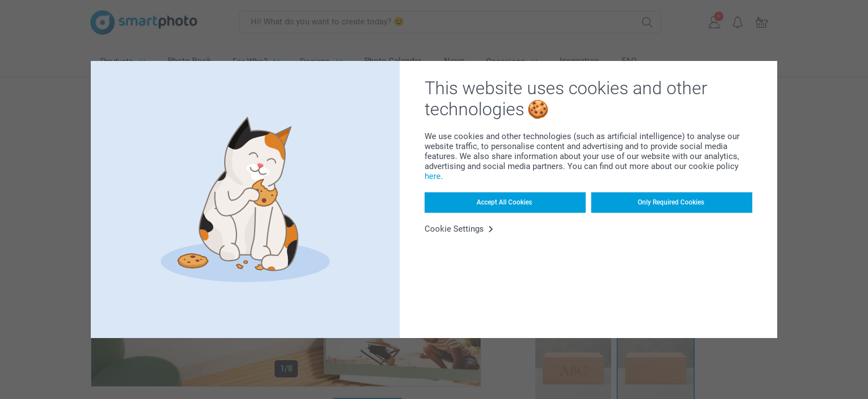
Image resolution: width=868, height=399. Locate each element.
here (433, 176)
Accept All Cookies (504, 202)
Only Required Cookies (671, 202)
